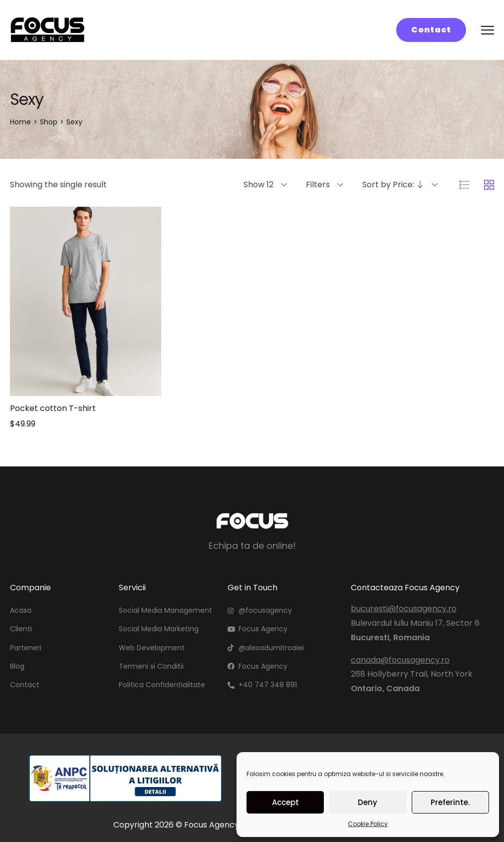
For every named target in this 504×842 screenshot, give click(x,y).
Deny (368, 802)
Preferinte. (450, 802)
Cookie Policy (368, 824)
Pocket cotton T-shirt (53, 408)
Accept (285, 802)
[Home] (20, 122)
